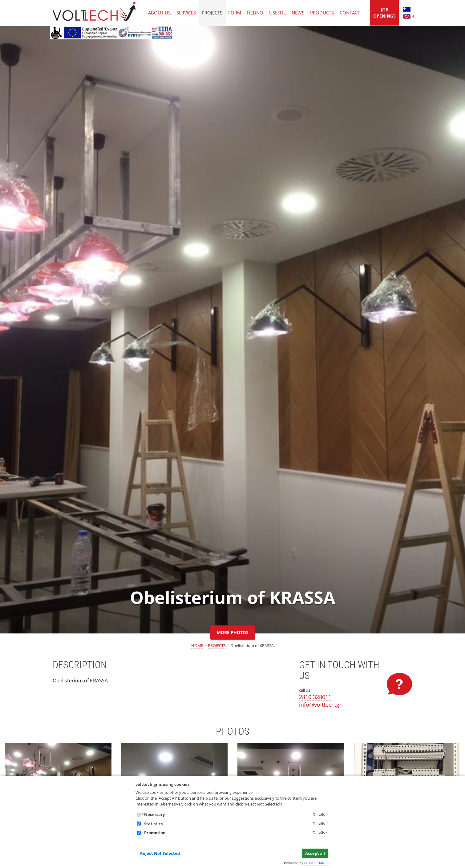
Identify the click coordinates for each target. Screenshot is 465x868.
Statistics (153, 824)
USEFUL (277, 13)
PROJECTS (212, 13)
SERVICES (186, 13)
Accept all (315, 853)
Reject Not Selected (160, 853)
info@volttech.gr (320, 705)
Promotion (155, 833)
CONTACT (350, 13)
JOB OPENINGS (384, 13)
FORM (235, 13)
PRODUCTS (322, 13)
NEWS (298, 13)
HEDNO (255, 13)
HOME (197, 645)
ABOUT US (159, 13)
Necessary (154, 814)
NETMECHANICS (317, 863)
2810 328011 (315, 697)
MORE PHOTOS (233, 632)
